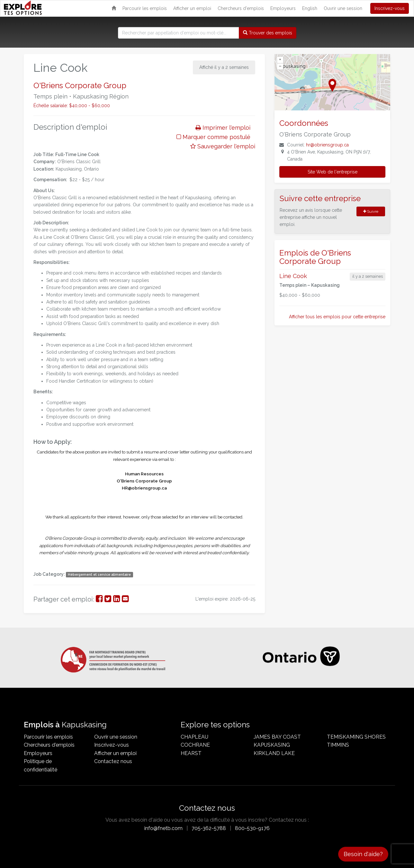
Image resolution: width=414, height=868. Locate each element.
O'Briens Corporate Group (80, 85)
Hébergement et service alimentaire (99, 574)
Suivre (371, 211)
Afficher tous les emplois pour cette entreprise (337, 317)
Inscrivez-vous (390, 8)
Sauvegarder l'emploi (223, 146)
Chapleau (194, 737)
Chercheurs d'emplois (241, 8)
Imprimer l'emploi (223, 128)
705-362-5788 (209, 828)
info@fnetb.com (163, 828)
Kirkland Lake (274, 753)
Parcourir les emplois (145, 8)
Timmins (338, 745)
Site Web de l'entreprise (333, 172)
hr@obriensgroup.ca (327, 145)
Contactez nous (113, 761)
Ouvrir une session (343, 8)
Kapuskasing (272, 745)
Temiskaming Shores (356, 737)
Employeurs (283, 8)
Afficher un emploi (192, 8)
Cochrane (195, 745)
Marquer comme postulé (213, 137)
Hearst (191, 753)
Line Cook (293, 276)
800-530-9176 (252, 828)
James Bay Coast (277, 737)
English (310, 8)
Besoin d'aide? (363, 854)
